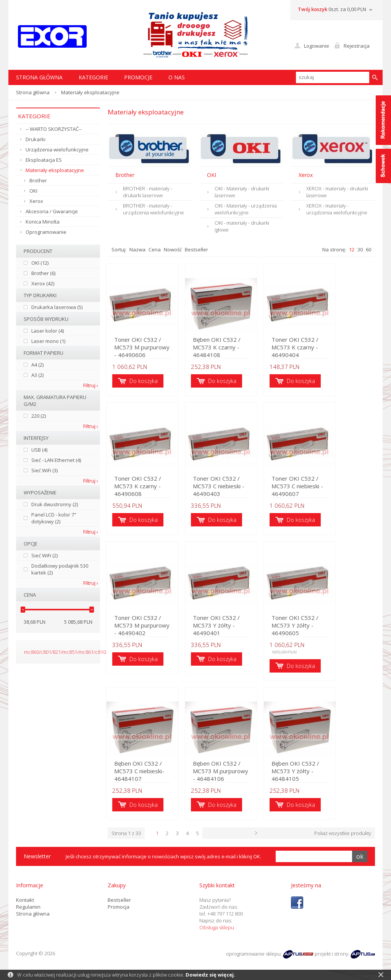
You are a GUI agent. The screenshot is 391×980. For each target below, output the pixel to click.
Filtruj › (91, 385)
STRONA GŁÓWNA (39, 77)
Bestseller (196, 249)
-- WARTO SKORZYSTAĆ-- (54, 129)
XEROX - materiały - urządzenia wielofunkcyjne (337, 209)
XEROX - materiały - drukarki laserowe (337, 192)
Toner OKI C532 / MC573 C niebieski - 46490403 (241, 493)
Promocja (119, 905)
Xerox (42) (43, 283)
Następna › (305, 832)
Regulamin (28, 905)
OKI (33, 191)
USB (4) (39, 450)
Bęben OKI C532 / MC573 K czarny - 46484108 (241, 352)
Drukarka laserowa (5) (57, 307)
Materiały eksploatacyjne (55, 170)
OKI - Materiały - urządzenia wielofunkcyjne (246, 209)
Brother (38, 180)
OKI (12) (40, 263)
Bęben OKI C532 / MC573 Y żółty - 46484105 (333, 774)
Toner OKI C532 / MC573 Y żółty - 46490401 (241, 633)
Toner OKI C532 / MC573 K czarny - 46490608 (149, 493)
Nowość (173, 249)
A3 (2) (37, 375)
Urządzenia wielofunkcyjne (57, 150)
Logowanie (317, 46)
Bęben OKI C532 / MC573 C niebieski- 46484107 (150, 774)
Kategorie (93, 77)
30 (360, 249)
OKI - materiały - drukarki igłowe (242, 226)
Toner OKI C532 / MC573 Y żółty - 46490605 (333, 633)
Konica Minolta (43, 222)
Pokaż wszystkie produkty (343, 832)
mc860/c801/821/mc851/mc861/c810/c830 (71, 652)
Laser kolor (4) (48, 331)
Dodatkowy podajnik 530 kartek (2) (60, 569)
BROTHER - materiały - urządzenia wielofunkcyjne (153, 209)
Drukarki (36, 139)
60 (368, 249)
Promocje (138, 77)
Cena (155, 249)
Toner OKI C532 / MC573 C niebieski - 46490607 (333, 493)
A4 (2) (37, 365)
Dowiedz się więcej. (210, 975)
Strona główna (33, 92)
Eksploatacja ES (44, 160)
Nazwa (137, 249)
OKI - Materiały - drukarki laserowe (242, 192)
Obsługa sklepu (217, 926)
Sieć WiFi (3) (44, 470)
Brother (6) (43, 273)
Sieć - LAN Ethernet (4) (56, 460)
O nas (177, 77)
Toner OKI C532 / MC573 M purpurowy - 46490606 (150, 352)
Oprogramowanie (46, 232)
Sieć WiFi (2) (44, 555)
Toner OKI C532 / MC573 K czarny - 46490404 (333, 352)
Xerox (36, 201)
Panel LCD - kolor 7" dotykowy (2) (54, 518)
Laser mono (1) (48, 341)
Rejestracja (357, 46)
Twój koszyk (313, 9)
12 (352, 249)
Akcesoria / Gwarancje (52, 211)
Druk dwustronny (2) (55, 504)
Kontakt (25, 898)
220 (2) (39, 416)
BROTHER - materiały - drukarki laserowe (148, 192)
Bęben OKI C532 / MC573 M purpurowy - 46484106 (241, 774)
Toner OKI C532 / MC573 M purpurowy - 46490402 (150, 633)
